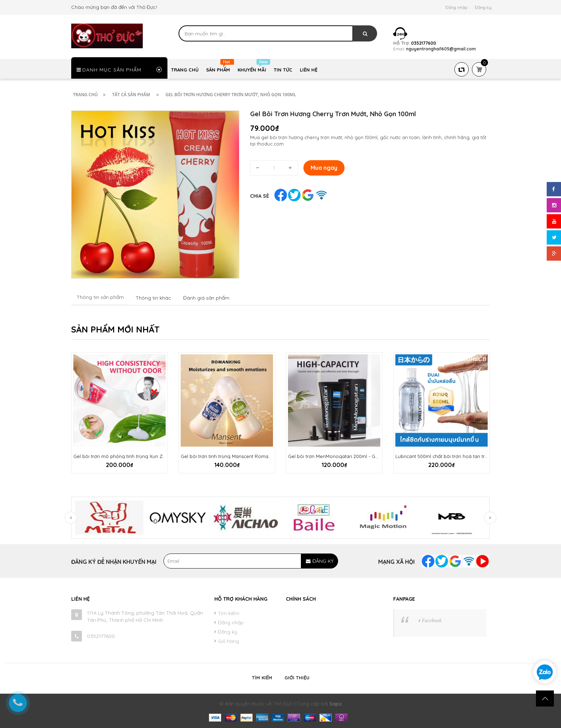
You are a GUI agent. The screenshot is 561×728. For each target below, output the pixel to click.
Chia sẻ (260, 196)
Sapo (336, 704)
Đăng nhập (456, 7)
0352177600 (101, 636)
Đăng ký (483, 7)
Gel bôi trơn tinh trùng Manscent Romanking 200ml (238, 456)
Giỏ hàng (228, 641)
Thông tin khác (153, 298)
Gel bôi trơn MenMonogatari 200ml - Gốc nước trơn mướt (352, 456)
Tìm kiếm (229, 613)
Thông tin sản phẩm (100, 297)
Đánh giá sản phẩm (206, 298)
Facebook (432, 621)
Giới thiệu (297, 678)
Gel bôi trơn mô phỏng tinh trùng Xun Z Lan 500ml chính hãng (144, 456)
